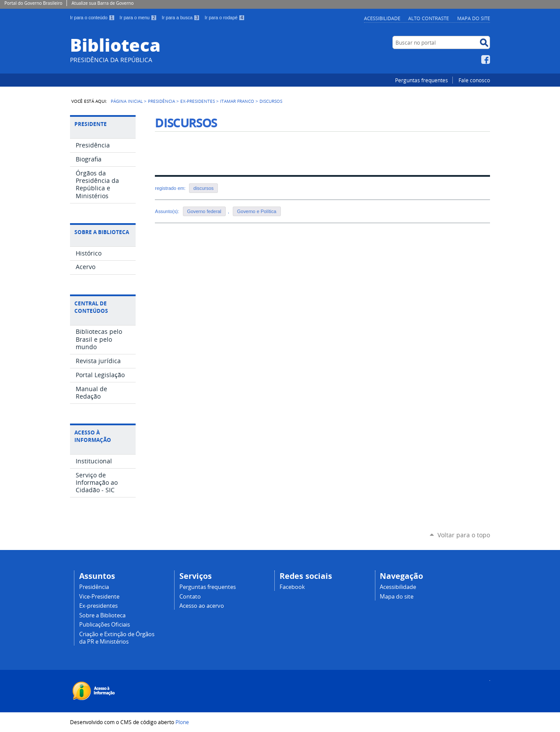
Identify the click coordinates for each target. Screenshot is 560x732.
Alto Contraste (429, 18)
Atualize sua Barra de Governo (102, 3)
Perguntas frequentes (422, 80)
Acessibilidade (382, 18)
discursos (203, 188)
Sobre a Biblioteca (102, 615)
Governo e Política (257, 211)
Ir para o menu (139, 18)
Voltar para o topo (464, 535)
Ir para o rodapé (225, 18)
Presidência (161, 101)
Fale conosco (474, 80)
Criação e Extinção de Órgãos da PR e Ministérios (117, 638)
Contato (190, 597)
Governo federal (204, 211)
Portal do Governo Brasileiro (33, 3)
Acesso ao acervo (202, 606)
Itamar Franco (237, 101)
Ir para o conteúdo (93, 18)
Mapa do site (474, 18)
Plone (182, 722)
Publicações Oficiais (105, 625)
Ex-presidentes (98, 606)
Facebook (486, 60)
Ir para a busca (182, 18)
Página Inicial (127, 101)
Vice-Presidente (99, 597)
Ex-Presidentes (198, 101)
